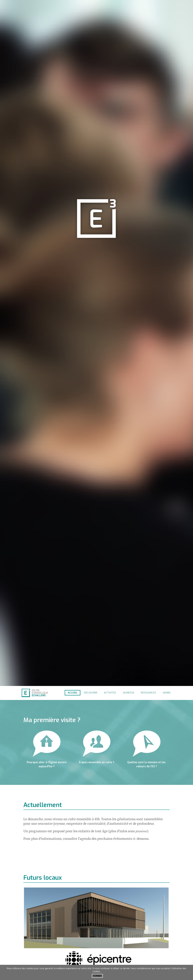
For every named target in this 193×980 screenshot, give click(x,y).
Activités (110, 693)
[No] (189, 972)
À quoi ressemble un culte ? (96, 762)
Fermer (97, 976)
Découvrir (91, 693)
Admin (167, 693)
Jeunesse (128, 693)
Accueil (73, 693)
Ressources (148, 693)
